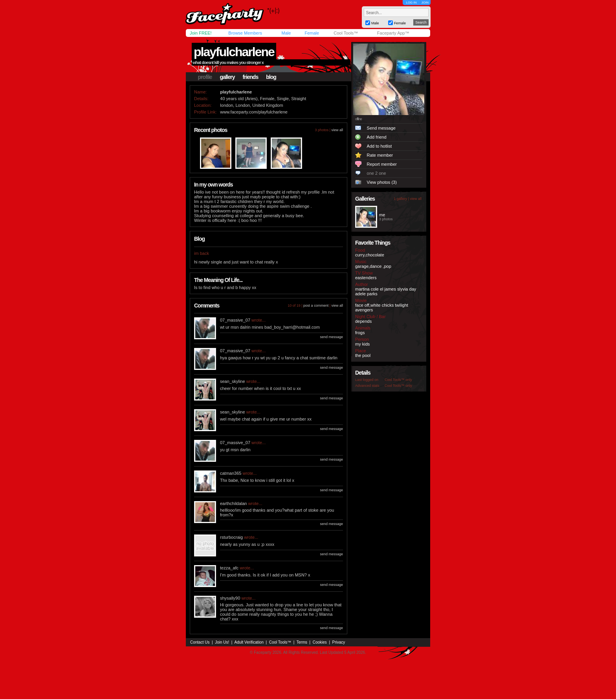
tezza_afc (229, 568)
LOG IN (411, 3)
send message (331, 337)
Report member (382, 164)
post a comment (316, 306)
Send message (381, 128)
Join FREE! (201, 33)
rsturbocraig (231, 537)
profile (205, 77)
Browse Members (245, 33)
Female (312, 33)
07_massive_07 (235, 320)
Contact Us (200, 642)
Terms (302, 642)
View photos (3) (382, 182)
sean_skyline (233, 381)
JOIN (425, 3)
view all (337, 130)
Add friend (377, 137)
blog (271, 77)
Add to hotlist (379, 146)
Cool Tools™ (346, 33)
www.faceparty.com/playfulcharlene (254, 112)
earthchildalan (234, 503)
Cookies (320, 642)
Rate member (380, 155)
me (382, 215)
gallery (227, 77)
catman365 (231, 473)
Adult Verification (249, 642)
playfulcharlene (234, 52)
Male (286, 33)
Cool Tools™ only (398, 380)
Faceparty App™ (393, 33)
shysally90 (230, 598)
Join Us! (222, 642)
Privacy (339, 642)
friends (251, 77)
